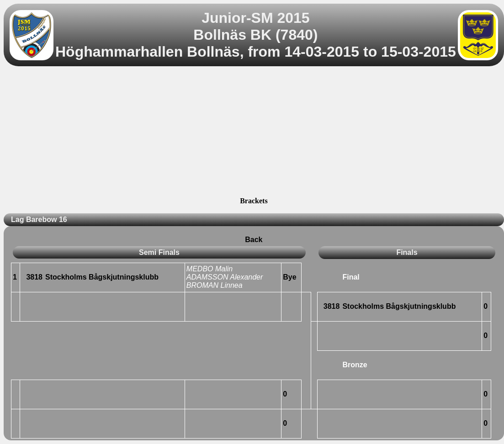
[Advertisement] (254, 133)
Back (254, 240)
